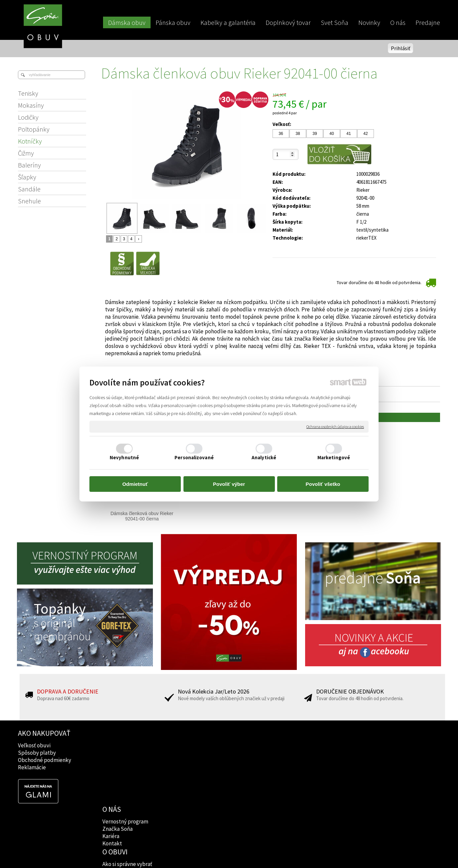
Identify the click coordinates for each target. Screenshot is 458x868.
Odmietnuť (135, 484)
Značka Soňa (118, 753)
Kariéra (112, 760)
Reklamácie (32, 767)
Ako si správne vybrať (213, 745)
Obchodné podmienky (45, 760)
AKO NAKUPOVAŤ (44, 733)
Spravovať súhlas (343, 852)
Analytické (264, 457)
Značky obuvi (204, 753)
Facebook (285, 745)
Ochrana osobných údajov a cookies (335, 427)
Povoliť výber (229, 484)
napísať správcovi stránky (229, 852)
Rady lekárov (204, 760)
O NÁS (112, 733)
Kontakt (113, 767)
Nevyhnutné (124, 457)
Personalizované (194, 457)
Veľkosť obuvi (34, 745)
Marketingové (334, 457)
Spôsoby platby (37, 753)
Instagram (286, 753)
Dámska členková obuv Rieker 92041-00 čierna (142, 516)
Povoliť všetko (323, 484)
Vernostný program (126, 745)
